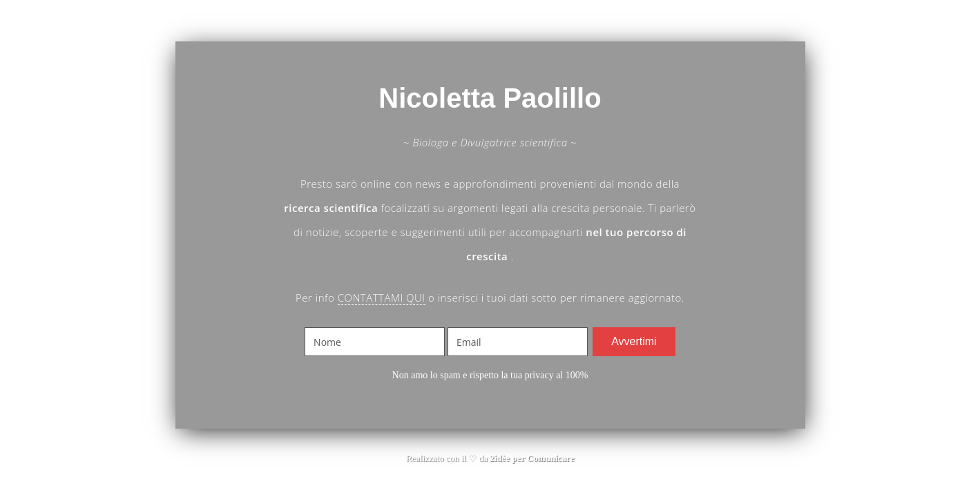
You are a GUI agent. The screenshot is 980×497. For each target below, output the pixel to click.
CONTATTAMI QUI (382, 298)
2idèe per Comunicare (532, 458)
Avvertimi (634, 341)
